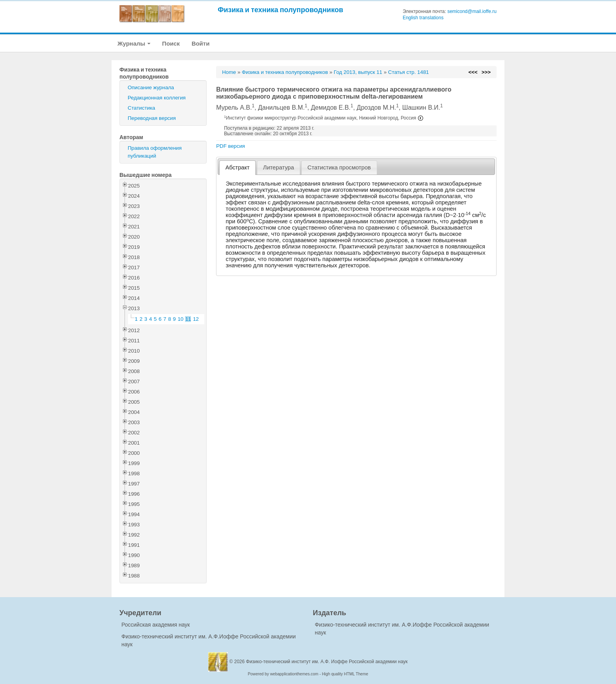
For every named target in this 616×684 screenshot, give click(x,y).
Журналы (134, 43)
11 (188, 319)
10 (181, 319)
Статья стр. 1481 (409, 72)
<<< (473, 72)
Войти (201, 43)
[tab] (237, 168)
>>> (486, 72)
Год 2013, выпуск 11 (358, 72)
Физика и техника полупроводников (280, 10)
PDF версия (230, 146)
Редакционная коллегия (157, 98)
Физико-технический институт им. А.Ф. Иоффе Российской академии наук (327, 662)
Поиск (171, 43)
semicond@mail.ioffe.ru (472, 11)
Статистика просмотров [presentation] (339, 167)
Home (229, 72)
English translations (423, 18)
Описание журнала (151, 87)
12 (196, 319)
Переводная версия (152, 118)
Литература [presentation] (279, 167)
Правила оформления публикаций (155, 152)
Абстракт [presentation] (238, 167)
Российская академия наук (156, 625)
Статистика (141, 108)
